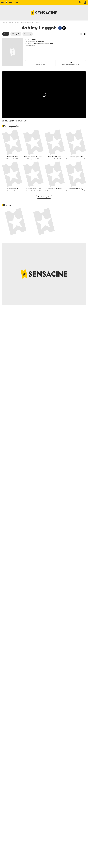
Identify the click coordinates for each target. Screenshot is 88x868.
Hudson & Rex (12, 157)
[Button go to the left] (81, 34)
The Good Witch (55, 157)
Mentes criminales (33, 189)
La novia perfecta (76, 157)
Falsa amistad (12, 189)
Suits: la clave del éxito (33, 157)
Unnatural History (76, 189)
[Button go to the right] (85, 34)
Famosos (11, 22)
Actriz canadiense (26, 22)
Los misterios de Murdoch (55, 189)
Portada (4, 22)
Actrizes (17, 22)
